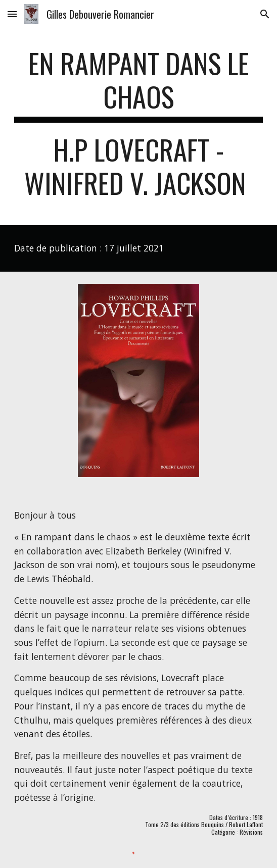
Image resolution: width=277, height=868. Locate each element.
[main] (138, 128)
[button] (12, 14)
